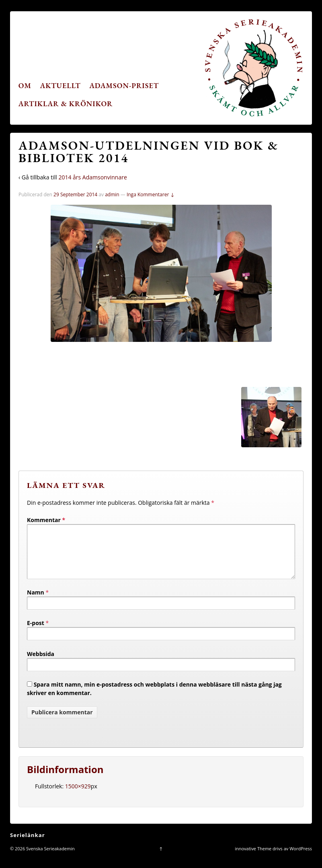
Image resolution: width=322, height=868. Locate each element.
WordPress (301, 858)
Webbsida (41, 663)
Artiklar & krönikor (66, 104)
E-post (36, 632)
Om (25, 85)
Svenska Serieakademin (50, 858)
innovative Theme (253, 858)
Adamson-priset (124, 85)
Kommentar (46, 520)
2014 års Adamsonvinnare (92, 177)
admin (112, 194)
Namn (36, 602)
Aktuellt (61, 85)
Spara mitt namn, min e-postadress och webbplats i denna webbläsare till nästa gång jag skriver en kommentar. (154, 698)
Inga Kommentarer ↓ (151, 194)
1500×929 (78, 796)
